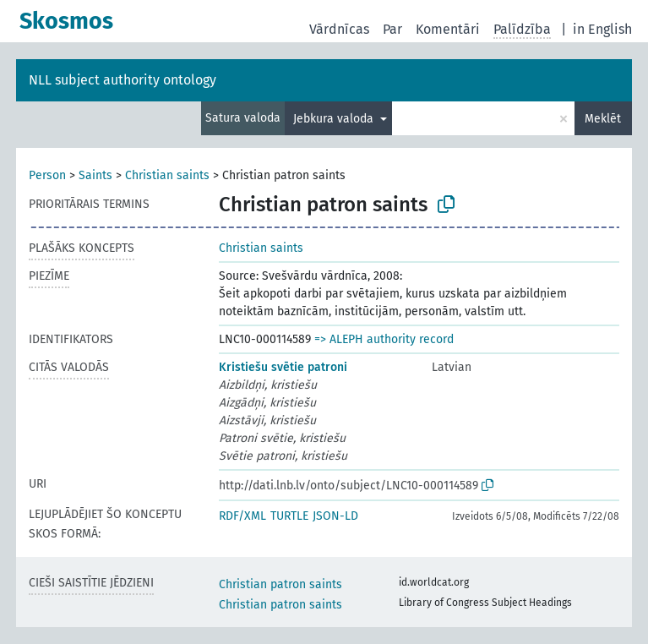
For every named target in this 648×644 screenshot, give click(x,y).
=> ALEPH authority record (384, 339)
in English (602, 29)
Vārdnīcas (339, 29)
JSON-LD (335, 516)
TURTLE (289, 516)
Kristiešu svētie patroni (283, 367)
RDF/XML (242, 516)
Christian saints (167, 175)
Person (47, 175)
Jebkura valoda (335, 119)
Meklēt (603, 119)
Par (392, 29)
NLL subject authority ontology (123, 80)
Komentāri (448, 29)
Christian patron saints (280, 584)
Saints (95, 175)
